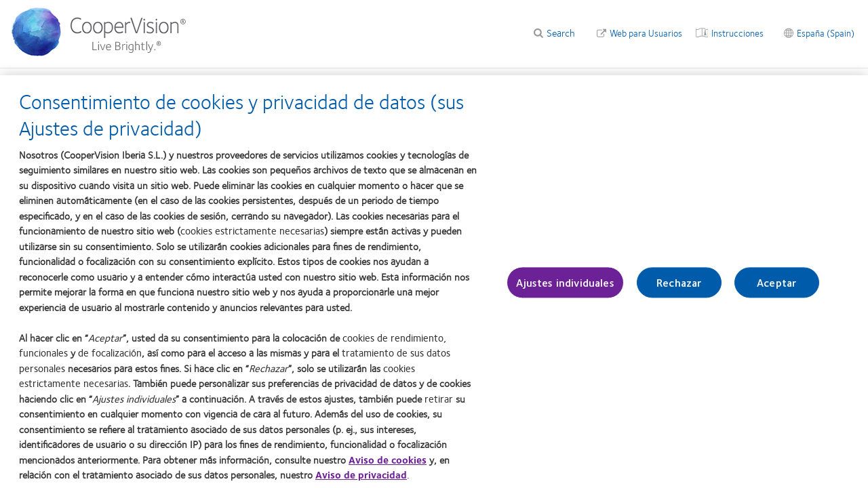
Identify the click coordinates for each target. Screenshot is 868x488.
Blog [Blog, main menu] (550, 83)
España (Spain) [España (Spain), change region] (826, 33)
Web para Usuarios (646, 33)
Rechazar (679, 290)
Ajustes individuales (565, 290)
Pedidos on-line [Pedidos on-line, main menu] (611, 83)
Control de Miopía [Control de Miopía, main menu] (192, 83)
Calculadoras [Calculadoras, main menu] (274, 83)
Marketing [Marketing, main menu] (437, 83)
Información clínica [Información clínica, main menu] (358, 83)
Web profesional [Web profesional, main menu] (42, 83)
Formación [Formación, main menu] (499, 83)
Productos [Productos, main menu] (116, 83)
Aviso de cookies (388, 467)
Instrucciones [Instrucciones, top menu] (737, 33)
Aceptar (776, 290)
